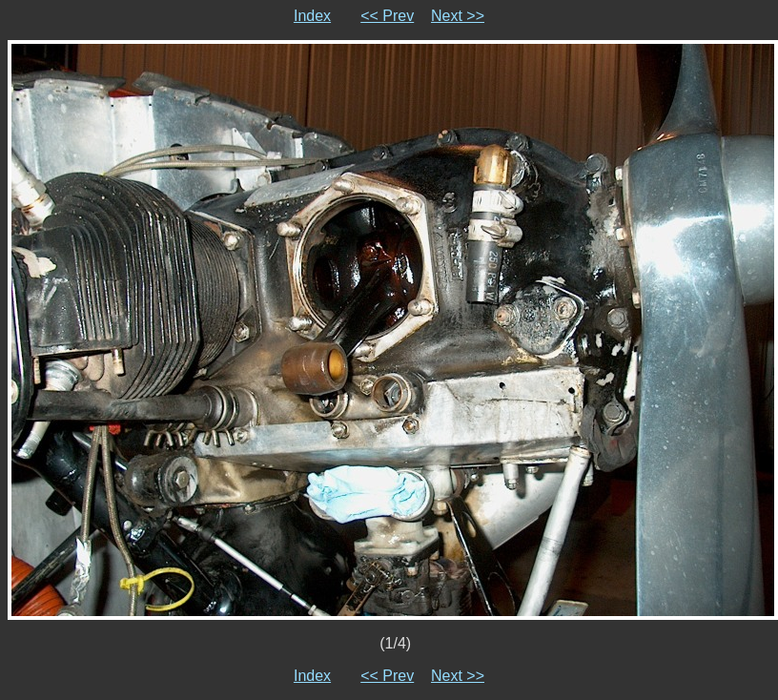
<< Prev (387, 16)
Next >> (458, 16)
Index (312, 16)
